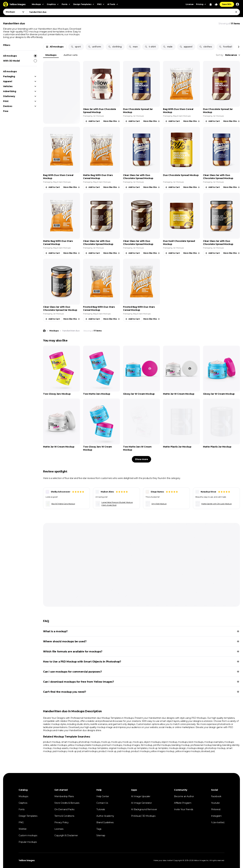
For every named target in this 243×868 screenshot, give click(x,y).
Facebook (216, 796)
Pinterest (216, 809)
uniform (95, 47)
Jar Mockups (98, 116)
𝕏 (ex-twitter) (218, 822)
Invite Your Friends (183, 809)
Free (6, 111)
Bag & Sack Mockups (182, 116)
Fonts (22, 809)
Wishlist (23, 829)
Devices (8, 106)
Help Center (103, 796)
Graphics (23, 803)
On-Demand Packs (64, 809)
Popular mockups (28, 842)
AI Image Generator (141, 803)
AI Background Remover (144, 809)
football (225, 47)
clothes (206, 47)
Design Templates (28, 816)
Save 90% (227, 4)
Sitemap (101, 835)
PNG (21, 822)
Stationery (9, 96)
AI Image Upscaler (141, 796)
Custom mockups (28, 835)
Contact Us (102, 803)
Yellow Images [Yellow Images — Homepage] (27, 860)
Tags (99, 829)
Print (6, 101)
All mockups (20, 56)
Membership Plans (64, 796)
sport (76, 47)
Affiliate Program (183, 803)
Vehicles (8, 86)
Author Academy (105, 816)
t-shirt (150, 47)
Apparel (8, 81)
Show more (141, 459)
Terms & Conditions (64, 816)
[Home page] (44, 331)
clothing (115, 47)
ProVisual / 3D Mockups (143, 816)
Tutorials (101, 809)
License (190, 4)
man (133, 47)
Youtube (215, 803)
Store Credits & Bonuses (67, 803)
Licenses (59, 829)
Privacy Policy (61, 822)
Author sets (71, 55)
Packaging (9, 76)
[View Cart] (211, 4)
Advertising (10, 91)
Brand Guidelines (105, 822)
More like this (112, 121)
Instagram (216, 816)
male (168, 47)
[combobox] (133, 12)
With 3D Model (20, 61)
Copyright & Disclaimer (66, 835)
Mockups (51, 55)
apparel (186, 47)
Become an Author (184, 796)
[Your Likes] (216, 4)
